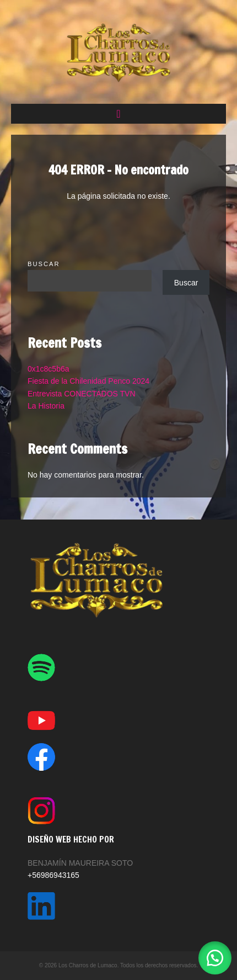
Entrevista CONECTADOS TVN (82, 394)
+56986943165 (53, 875)
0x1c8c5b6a (49, 369)
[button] (118, 114)
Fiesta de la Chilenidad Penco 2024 (88, 381)
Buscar (44, 264)
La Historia (46, 406)
